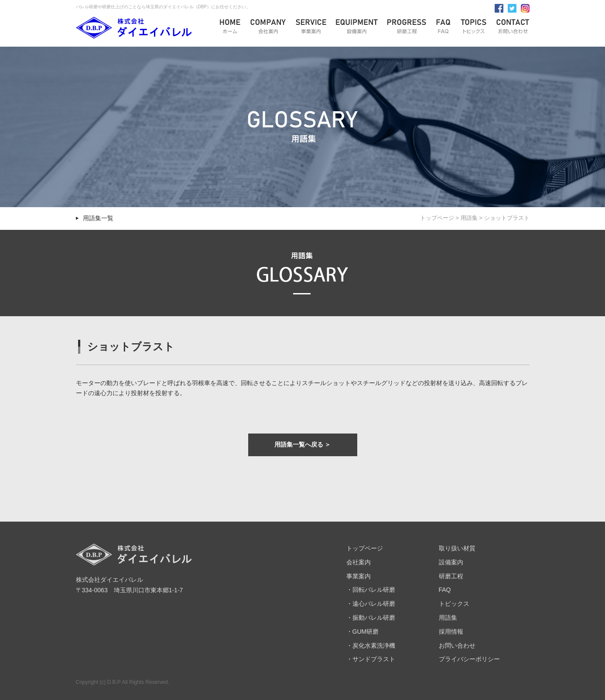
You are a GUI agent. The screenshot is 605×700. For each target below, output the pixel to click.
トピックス (454, 604)
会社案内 (359, 562)
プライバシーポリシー (469, 659)
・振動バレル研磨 (371, 618)
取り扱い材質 (457, 548)
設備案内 (451, 562)
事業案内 (359, 576)
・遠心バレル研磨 (371, 604)
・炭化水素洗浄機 (371, 645)
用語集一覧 (98, 218)
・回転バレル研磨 (371, 590)
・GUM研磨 (363, 632)
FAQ (445, 590)
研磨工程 (451, 576)
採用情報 (451, 632)
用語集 (469, 218)
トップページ (437, 218)
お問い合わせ (457, 645)
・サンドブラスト (371, 659)
